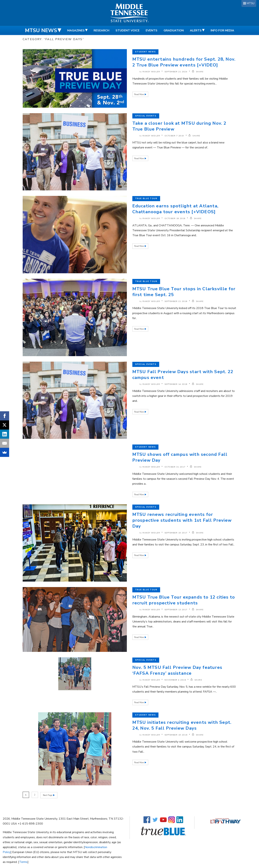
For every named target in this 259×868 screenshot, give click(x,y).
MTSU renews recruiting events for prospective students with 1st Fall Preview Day (182, 520)
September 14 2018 (176, 384)
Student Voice (127, 30)
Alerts (196, 30)
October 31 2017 (175, 467)
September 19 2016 (176, 735)
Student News (145, 52)
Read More (139, 94)
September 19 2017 (176, 533)
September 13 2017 (176, 610)
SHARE (198, 72)
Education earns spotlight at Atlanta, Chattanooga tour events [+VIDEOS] (175, 209)
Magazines (76, 30)
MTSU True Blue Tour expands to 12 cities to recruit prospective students (184, 600)
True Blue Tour (146, 199)
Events (152, 30)
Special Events (146, 116)
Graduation (174, 30)
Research (101, 30)
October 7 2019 (174, 136)
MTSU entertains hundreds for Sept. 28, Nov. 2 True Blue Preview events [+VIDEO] (184, 62)
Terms (23, 862)
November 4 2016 (175, 680)
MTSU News (41, 30)
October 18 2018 (175, 219)
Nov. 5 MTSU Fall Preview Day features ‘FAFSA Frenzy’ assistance (177, 670)
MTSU (251, 3)
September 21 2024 (176, 72)
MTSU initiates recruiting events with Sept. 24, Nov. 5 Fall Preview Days (182, 725)
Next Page (48, 795)
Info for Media (222, 30)
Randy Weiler (151, 72)
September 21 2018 (176, 301)
